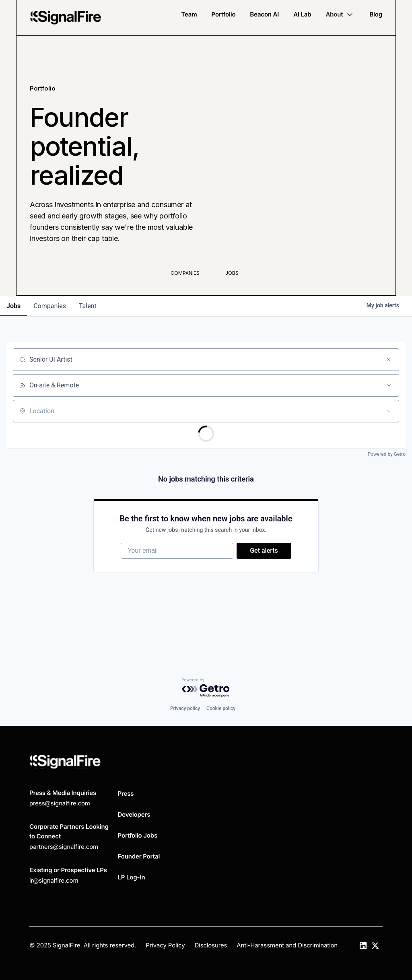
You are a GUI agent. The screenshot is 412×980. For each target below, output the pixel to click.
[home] (66, 18)
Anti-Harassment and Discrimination (287, 945)
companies (50, 306)
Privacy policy (185, 708)
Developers (134, 814)
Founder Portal (139, 856)
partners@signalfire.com (64, 847)
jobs (13, 306)
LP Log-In (132, 877)
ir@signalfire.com (54, 880)
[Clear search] (389, 360)
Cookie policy (221, 708)
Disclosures (211, 945)
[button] (340, 14)
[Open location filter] (389, 411)
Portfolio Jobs (138, 835)
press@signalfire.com (60, 803)
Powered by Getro (387, 454)
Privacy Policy (165, 945)
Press (126, 794)
